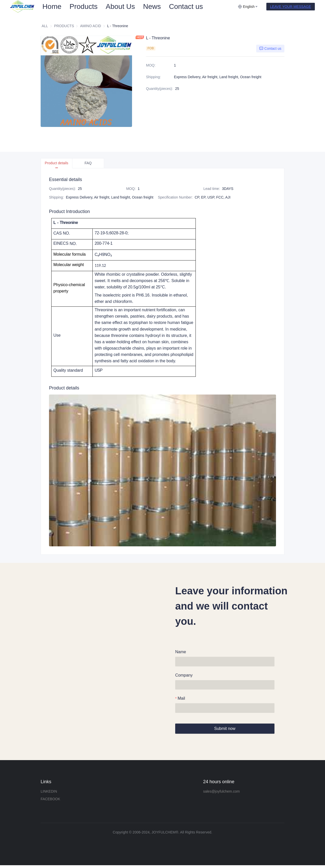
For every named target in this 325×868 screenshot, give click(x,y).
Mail (181, 700)
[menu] (138, 6)
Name (181, 652)
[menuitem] (52, 7)
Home (52, 6)
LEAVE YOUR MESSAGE (291, 7)
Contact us (186, 6)
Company (184, 676)
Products (84, 6)
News (152, 6)
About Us (120, 6)
